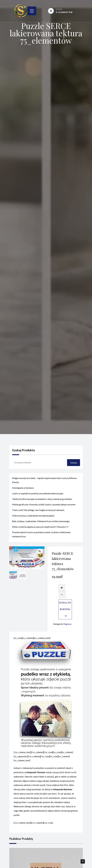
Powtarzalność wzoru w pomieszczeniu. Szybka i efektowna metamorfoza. (41, 542)
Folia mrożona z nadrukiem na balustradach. (33, 523)
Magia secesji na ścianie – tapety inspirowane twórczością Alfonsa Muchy (44, 487)
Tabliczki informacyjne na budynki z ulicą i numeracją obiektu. (42, 506)
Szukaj (74, 463)
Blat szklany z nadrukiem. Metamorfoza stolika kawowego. (41, 528)
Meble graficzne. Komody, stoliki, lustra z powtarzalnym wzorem (44, 512)
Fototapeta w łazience (23, 495)
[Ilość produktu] (66, 588)
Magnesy (67, 624)
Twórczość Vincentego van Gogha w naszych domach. (38, 517)
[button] (40, 551)
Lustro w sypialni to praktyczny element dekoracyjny (38, 500)
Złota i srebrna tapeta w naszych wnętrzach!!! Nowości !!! (40, 534)
